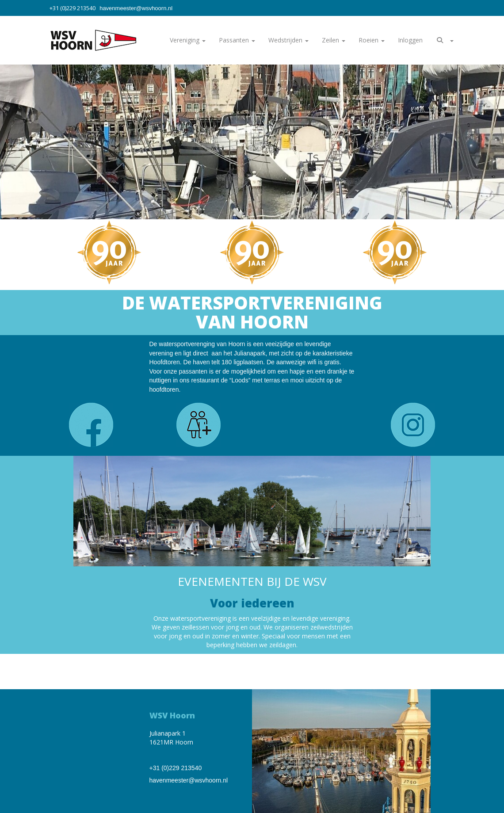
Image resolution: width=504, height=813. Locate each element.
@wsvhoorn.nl (136, 8)
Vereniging (188, 40)
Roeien (372, 40)
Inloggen (410, 40)
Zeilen (334, 40)
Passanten (237, 40)
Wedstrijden (288, 40)
